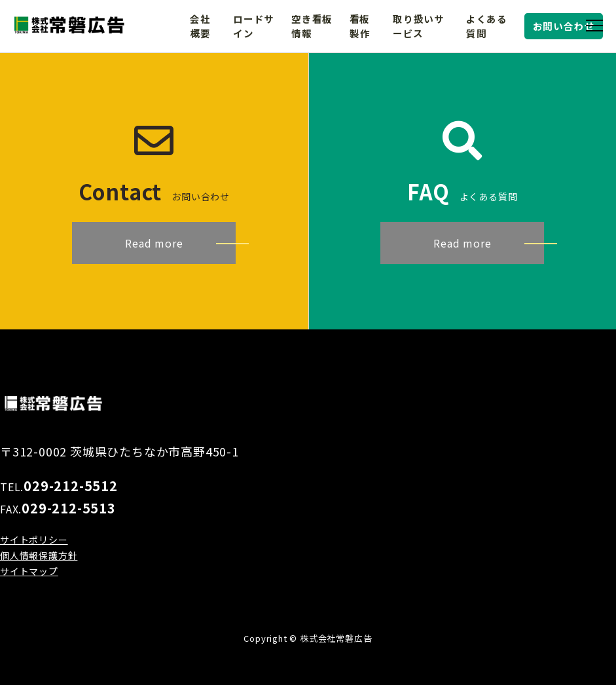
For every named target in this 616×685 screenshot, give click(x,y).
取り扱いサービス (419, 26)
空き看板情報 (312, 26)
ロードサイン (254, 26)
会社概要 (200, 26)
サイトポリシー (34, 540)
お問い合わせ (564, 26)
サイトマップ (29, 571)
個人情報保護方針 (39, 555)
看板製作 (360, 26)
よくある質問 (487, 26)
